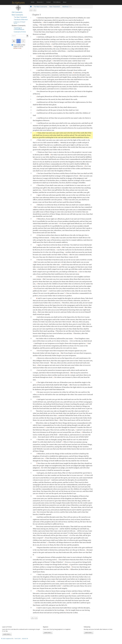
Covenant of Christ (20, 32)
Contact (49, 2)
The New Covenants (40, 7)
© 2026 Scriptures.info (7, 639)
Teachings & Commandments (19, 29)
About (65, 2)
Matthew (65, 7)
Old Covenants (17, 12)
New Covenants (17, 15)
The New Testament (20, 17)
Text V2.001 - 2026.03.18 (21, 639)
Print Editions (57, 2)
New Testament (55, 7)
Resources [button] (40, 2)
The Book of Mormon (21, 20)
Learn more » (7, 634)
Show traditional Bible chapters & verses (18, 47)
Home (33, 2)
